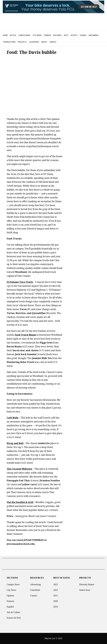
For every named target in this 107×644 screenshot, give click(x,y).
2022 (56, 589)
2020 (56, 600)
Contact (34, 594)
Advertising (36, 583)
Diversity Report (87, 583)
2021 (56, 594)
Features (10, 600)
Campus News (13, 583)
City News (11, 589)
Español (10, 606)
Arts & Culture (13, 611)
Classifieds (35, 589)
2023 (56, 583)
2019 (56, 606)
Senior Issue (85, 589)
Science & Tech (14, 617)
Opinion (10, 594)
